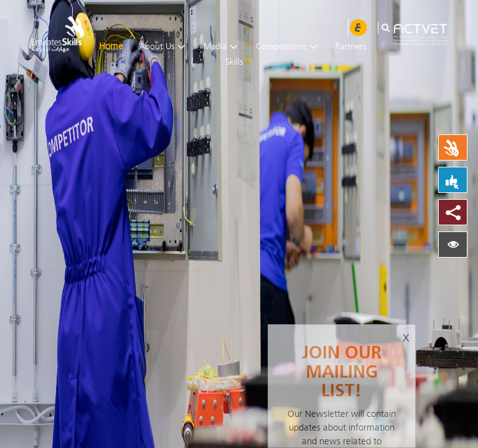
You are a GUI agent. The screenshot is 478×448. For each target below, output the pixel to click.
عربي (358, 27)
